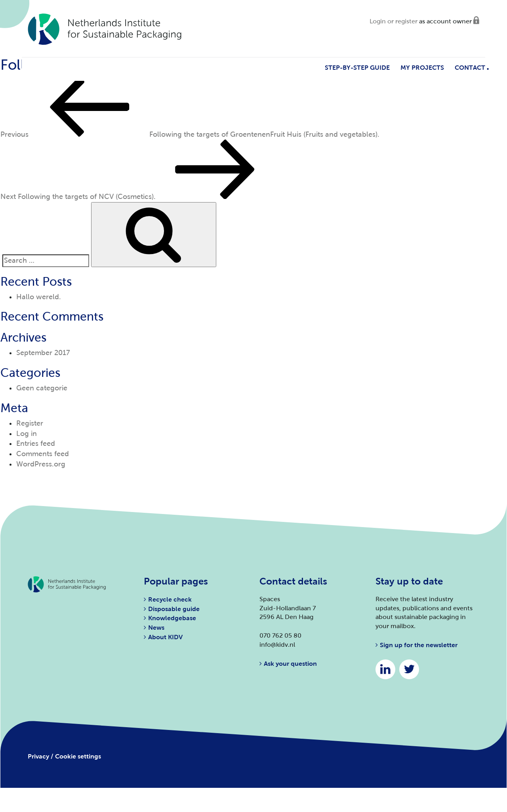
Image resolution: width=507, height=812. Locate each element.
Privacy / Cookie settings (64, 756)
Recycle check (170, 599)
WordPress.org (41, 464)
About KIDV (165, 637)
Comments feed (43, 454)
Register (30, 423)
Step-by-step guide (357, 68)
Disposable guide (174, 609)
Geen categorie (42, 388)
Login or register (394, 21)
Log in (27, 434)
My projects (422, 68)
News (156, 628)
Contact (470, 68)
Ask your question (290, 664)
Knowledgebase (172, 618)
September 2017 (43, 353)
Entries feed (36, 443)
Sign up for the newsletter (419, 645)
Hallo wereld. (39, 297)
